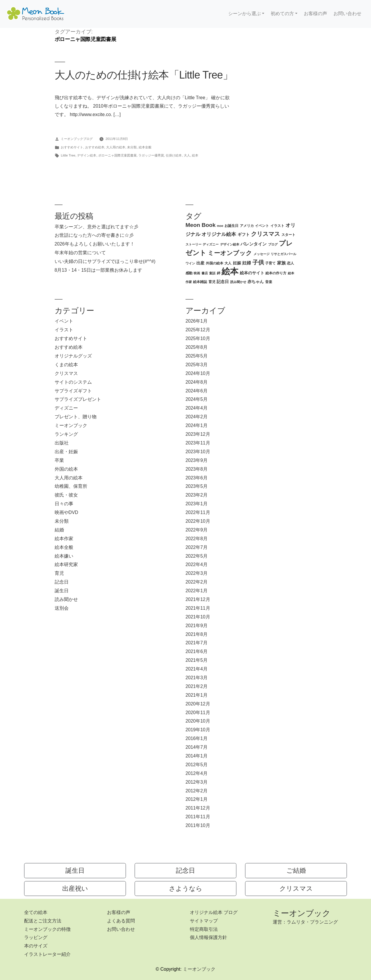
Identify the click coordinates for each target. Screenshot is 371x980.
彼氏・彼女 (66, 495)
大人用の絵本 (116, 147)
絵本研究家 (66, 564)
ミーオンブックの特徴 (47, 929)
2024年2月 (197, 417)
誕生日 (62, 591)
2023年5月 (197, 486)
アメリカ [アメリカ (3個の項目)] (247, 226)
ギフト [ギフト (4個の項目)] (244, 235)
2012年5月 (197, 765)
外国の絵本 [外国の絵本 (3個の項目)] (215, 263)
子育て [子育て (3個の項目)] (270, 263)
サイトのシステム (73, 382)
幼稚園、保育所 (71, 486)
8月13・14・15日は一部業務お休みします (98, 270)
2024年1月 (197, 425)
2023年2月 (197, 495)
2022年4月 (197, 564)
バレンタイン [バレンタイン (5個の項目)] (254, 244)
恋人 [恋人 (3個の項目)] (290, 263)
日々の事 (64, 504)
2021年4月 (197, 669)
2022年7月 (197, 547)
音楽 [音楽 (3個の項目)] (269, 282)
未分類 (132, 147)
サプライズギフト (73, 391)
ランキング (66, 434)
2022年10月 (198, 521)
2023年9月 (197, 460)
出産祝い (75, 889)
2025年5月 (197, 356)
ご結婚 (296, 870)
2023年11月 (198, 443)
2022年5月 (197, 556)
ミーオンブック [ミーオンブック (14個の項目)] (230, 253)
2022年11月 (198, 512)
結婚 (59, 530)
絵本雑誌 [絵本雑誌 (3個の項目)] (200, 282)
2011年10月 (198, 825)
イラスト (64, 330)
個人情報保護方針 (208, 937)
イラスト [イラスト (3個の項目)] (277, 226)
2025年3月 (197, 365)
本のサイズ (36, 946)
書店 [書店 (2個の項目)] (205, 273)
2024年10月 (198, 373)
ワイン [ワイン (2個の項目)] (190, 263)
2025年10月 (198, 338)
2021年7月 (197, 643)
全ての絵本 (36, 912)
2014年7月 (197, 747)
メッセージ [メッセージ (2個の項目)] (262, 254)
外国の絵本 (66, 469)
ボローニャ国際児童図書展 (117, 155)
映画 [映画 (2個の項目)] (197, 273)
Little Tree (68, 155)
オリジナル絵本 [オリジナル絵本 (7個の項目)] (219, 234)
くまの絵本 (66, 365)
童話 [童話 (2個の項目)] (212, 273)
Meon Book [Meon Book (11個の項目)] (200, 225)
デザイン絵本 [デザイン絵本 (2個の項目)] (230, 244)
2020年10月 (198, 721)
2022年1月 (197, 591)
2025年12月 (198, 330)
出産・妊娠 (66, 452)
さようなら (186, 889)
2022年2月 (197, 582)
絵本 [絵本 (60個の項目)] (230, 271)
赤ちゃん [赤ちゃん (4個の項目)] (256, 282)
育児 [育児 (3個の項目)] (212, 282)
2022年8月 (197, 539)
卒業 (59, 460)
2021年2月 (197, 686)
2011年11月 (198, 817)
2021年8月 (197, 634)
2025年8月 (197, 347)
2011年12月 (198, 808)
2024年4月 (197, 408)
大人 (187, 155)
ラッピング (36, 937)
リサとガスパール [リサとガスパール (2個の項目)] (283, 254)
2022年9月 (197, 530)
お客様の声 (315, 14)
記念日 (62, 582)
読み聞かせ (66, 599)
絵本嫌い (64, 556)
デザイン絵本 (87, 155)
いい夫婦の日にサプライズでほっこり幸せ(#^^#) (105, 261)
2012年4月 (197, 773)
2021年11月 (198, 608)
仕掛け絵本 (174, 155)
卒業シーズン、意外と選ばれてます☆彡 (97, 227)
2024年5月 (197, 399)
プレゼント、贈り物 (76, 417)
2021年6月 (197, 651)
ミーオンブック (71, 425)
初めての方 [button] (282, 14)
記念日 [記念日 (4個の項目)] (223, 282)
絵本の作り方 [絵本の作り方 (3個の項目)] (276, 273)
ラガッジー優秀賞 (151, 155)
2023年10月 (198, 452)
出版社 (62, 443)
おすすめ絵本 (95, 147)
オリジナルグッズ (73, 356)
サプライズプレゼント (78, 399)
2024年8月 (197, 382)
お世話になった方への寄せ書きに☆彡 (94, 235)
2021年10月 (198, 617)
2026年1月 (197, 321)
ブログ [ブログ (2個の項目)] (273, 244)
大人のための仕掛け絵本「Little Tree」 (144, 75)
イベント (64, 321)
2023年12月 (198, 434)
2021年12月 (198, 599)
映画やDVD (66, 512)
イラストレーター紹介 (47, 954)
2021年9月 (197, 626)
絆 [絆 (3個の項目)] (219, 273)
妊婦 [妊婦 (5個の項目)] (247, 263)
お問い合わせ (347, 14)
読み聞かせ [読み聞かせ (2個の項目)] (238, 282)
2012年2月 (197, 791)
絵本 (195, 155)
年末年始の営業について (80, 253)
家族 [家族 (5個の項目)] (281, 263)
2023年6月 (197, 478)
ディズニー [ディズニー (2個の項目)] (211, 244)
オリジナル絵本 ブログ (214, 912)
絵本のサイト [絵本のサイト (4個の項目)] (252, 273)
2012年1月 (197, 799)
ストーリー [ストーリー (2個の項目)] (193, 244)
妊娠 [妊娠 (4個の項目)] (237, 263)
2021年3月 (197, 678)
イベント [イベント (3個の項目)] (262, 226)
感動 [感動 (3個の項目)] (189, 273)
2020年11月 (198, 713)
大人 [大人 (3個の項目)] (228, 263)
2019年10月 (198, 730)
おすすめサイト (72, 147)
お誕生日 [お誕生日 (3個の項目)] (231, 226)
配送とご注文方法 (43, 921)
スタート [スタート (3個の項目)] (288, 235)
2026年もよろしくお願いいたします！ (95, 244)
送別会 (62, 608)
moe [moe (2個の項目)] (220, 226)
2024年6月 (197, 391)
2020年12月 (198, 704)
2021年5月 (197, 660)
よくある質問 (121, 921)
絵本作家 (64, 539)
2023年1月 (197, 504)
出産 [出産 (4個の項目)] (200, 263)
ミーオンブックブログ (77, 139)
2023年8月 (197, 469)
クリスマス (66, 373)
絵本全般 (145, 147)
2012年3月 (197, 782)
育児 (59, 573)
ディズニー (66, 408)
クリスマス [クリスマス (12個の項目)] (265, 234)
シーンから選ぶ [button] (245, 14)
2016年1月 (197, 738)
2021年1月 (197, 695)
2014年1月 (197, 756)
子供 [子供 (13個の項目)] (258, 262)
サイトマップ (204, 921)
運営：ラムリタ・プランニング (305, 922)
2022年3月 (197, 573)
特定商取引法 (204, 929)
